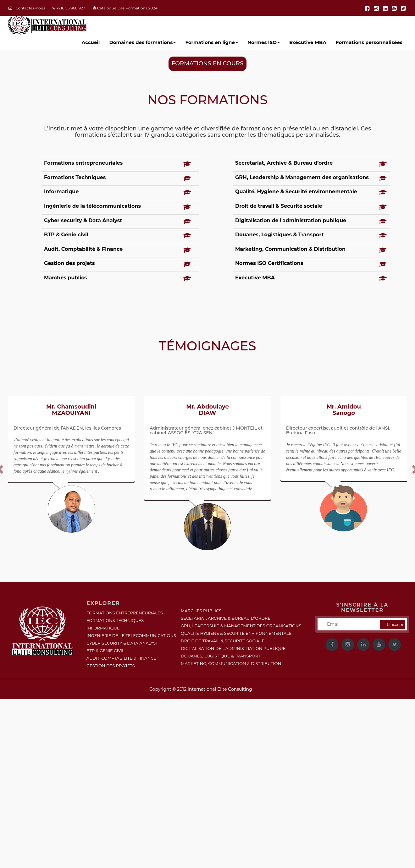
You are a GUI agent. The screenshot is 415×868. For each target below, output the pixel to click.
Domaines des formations (142, 42)
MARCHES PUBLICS (201, 611)
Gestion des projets (69, 263)
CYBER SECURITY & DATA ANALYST (122, 643)
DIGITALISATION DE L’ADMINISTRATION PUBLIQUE (233, 648)
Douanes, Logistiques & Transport (279, 235)
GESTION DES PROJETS (111, 666)
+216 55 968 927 (69, 8)
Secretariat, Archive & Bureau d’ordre (284, 163)
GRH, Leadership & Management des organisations (302, 177)
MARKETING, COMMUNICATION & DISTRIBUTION (231, 663)
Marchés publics (65, 278)
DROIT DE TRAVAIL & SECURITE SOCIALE (223, 641)
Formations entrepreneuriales (83, 163)
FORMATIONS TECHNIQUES (115, 620)
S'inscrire (395, 624)
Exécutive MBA (255, 278)
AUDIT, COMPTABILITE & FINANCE (121, 658)
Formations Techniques (75, 177)
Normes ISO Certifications (269, 263)
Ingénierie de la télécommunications (92, 206)
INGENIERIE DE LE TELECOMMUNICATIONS (131, 635)
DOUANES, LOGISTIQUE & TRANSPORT (221, 656)
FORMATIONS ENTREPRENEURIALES (125, 613)
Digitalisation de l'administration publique (291, 220)
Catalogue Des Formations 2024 (125, 8)
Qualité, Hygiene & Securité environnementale (296, 192)
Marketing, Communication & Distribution (290, 249)
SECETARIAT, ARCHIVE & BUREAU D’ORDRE (226, 618)
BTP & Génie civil (66, 235)
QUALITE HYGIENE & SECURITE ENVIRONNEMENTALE (236, 633)
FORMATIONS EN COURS (207, 63)
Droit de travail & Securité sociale (279, 206)
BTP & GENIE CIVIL (105, 651)
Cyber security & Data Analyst (83, 220)
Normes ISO (264, 42)
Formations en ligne (212, 42)
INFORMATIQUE (103, 628)
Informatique (61, 192)
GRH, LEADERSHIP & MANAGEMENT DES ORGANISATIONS (241, 626)
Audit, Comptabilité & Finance (83, 249)
